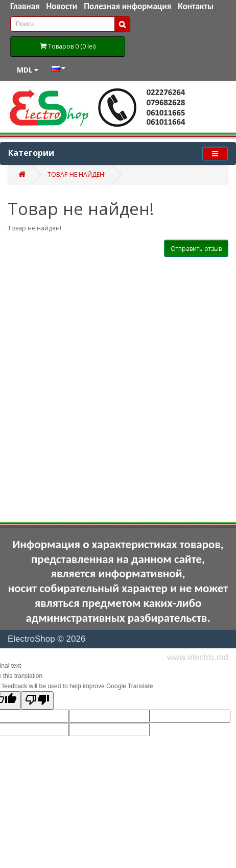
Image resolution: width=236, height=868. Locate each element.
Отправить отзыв (196, 249)
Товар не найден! (77, 174)
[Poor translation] (37, 700)
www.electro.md (198, 657)
